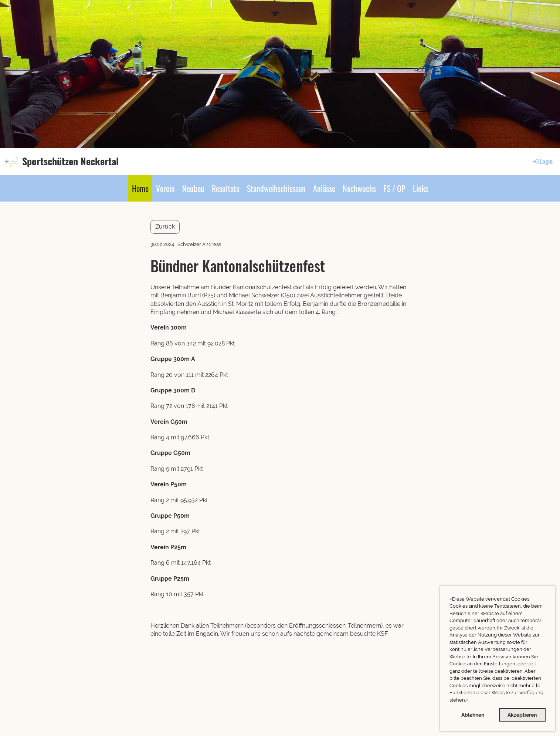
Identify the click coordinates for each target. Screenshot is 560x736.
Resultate (226, 188)
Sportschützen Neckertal (70, 161)
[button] (470, 701)
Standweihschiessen (276, 188)
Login (542, 161)
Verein (165, 188)
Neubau (193, 188)
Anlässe (324, 188)
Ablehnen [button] (473, 715)
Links (420, 188)
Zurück (165, 227)
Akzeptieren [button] (522, 715)
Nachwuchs (359, 188)
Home (140, 188)
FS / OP (394, 188)
